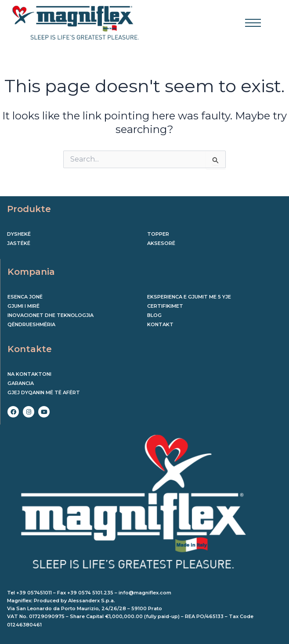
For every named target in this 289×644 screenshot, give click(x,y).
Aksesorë (161, 243)
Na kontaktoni (29, 374)
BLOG (154, 315)
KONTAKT (160, 324)
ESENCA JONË (25, 297)
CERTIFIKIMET (165, 306)
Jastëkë (19, 243)
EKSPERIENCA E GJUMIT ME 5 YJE (189, 297)
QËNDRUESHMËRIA (31, 324)
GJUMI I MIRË (23, 306)
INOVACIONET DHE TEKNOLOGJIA (51, 315)
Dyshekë (19, 234)
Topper (158, 234)
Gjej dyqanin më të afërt (44, 392)
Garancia (21, 383)
